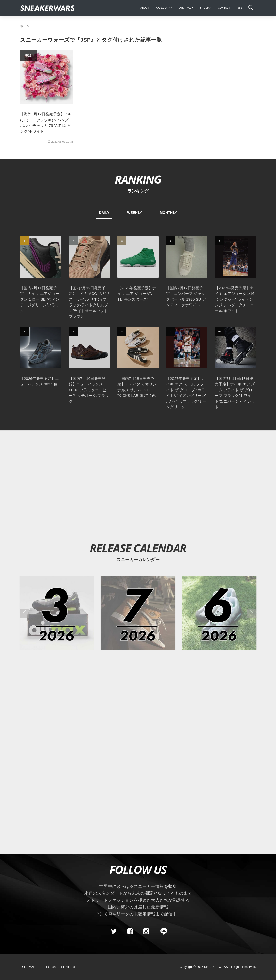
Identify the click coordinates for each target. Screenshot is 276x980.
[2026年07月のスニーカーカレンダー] (138, 613)
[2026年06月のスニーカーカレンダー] (219, 613)
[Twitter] (114, 931)
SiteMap (29, 967)
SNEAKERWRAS (216, 967)
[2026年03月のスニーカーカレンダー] (57, 613)
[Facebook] (130, 931)
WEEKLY (135, 213)
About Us (48, 967)
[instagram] (146, 931)
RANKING (138, 179)
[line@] (162, 931)
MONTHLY (168, 213)
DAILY (104, 213)
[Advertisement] (138, 479)
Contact (68, 967)
